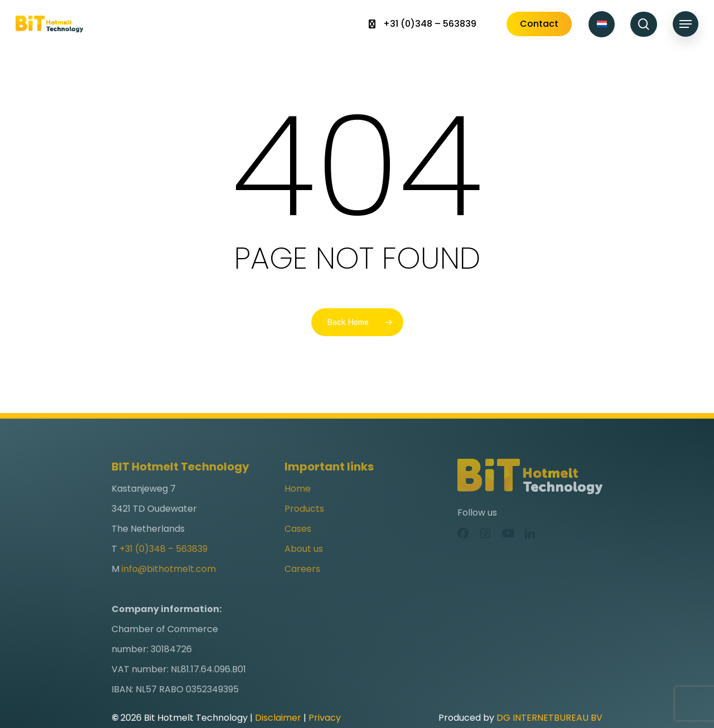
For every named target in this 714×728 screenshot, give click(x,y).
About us (304, 567)
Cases (298, 547)
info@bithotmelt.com (169, 587)
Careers (302, 587)
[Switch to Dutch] (602, 24)
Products (304, 526)
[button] (686, 24)
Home (298, 506)
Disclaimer (278, 718)
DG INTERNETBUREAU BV (549, 718)
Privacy (325, 718)
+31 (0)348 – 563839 (163, 567)
